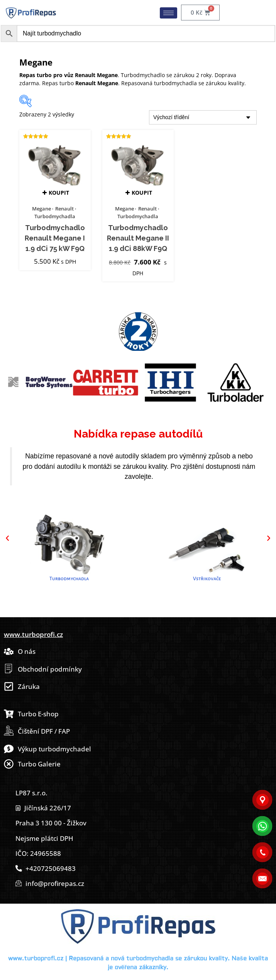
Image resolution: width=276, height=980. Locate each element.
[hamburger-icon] (168, 13)
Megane (41, 209)
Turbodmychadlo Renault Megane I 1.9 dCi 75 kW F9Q (55, 238)
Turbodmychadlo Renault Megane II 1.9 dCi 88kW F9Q (138, 238)
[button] (7, 538)
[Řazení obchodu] (203, 117)
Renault (64, 209)
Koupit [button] (59, 193)
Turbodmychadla (55, 216)
